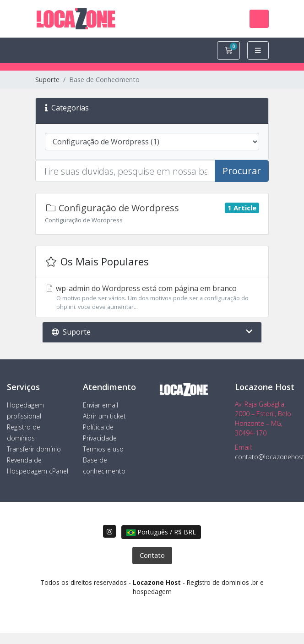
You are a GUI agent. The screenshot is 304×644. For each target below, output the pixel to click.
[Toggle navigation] (259, 19)
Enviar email (100, 405)
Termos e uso (103, 449)
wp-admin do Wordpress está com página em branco (152, 297)
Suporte (47, 80)
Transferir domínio (34, 449)
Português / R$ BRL (161, 532)
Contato (152, 555)
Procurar (242, 171)
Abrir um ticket (104, 416)
